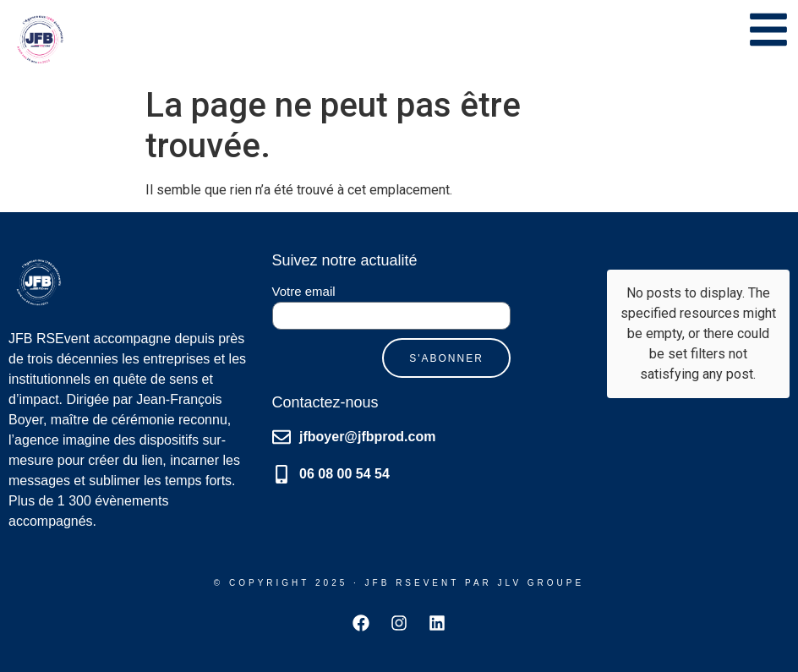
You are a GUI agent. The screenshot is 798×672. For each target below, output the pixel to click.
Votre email (304, 292)
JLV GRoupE (541, 583)
